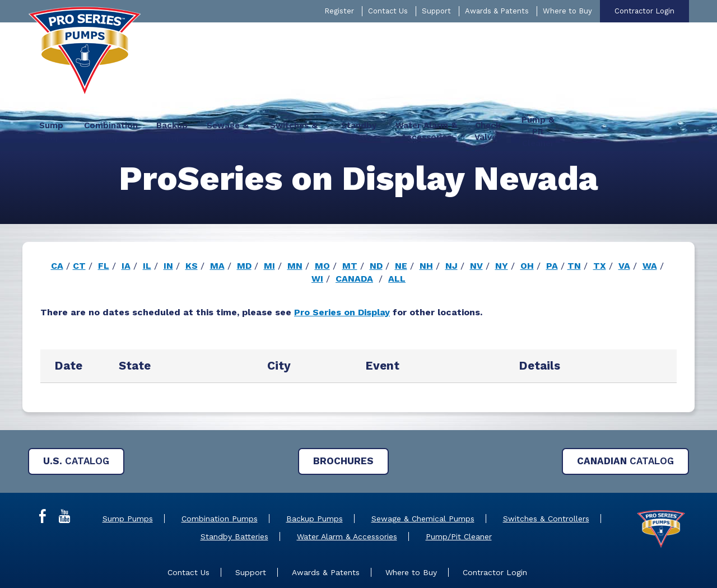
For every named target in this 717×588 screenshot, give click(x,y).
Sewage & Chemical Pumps (423, 479)
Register (339, 11)
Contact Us (388, 11)
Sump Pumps (128, 479)
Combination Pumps (220, 479)
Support (436, 11)
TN (574, 227)
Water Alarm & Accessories (347, 497)
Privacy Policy (459, 565)
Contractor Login (644, 11)
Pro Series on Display (342, 273)
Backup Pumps (315, 479)
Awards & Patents (497, 11)
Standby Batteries (234, 497)
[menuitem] (185, 42)
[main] (358, 251)
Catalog (76, 422)
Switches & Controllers (546, 479)
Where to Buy (567, 11)
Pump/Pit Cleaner (459, 497)
